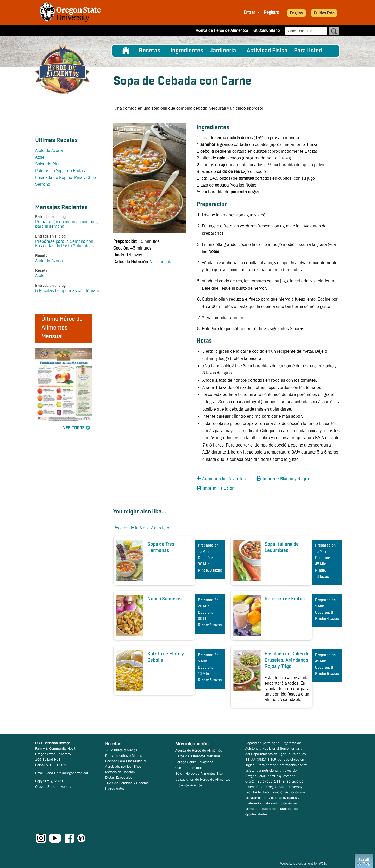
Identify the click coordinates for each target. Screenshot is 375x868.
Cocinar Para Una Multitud (126, 761)
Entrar (249, 12)
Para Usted (308, 51)
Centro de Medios (189, 768)
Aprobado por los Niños (123, 766)
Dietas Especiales (119, 777)
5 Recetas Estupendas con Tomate (67, 291)
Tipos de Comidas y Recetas (127, 783)
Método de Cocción (120, 772)
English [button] (296, 13)
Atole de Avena (49, 150)
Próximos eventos (189, 785)
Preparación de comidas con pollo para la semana (67, 224)
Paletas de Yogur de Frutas (60, 171)
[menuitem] (126, 51)
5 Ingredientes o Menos (124, 755)
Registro (271, 12)
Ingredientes (187, 51)
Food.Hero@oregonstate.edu (67, 773)
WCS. (323, 863)
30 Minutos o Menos (121, 750)
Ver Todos (74, 428)
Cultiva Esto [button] (324, 13)
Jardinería (223, 51)
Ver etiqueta (161, 262)
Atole (40, 157)
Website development (297, 863)
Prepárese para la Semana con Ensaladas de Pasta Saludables (64, 244)
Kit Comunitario (266, 30)
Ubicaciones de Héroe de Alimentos (203, 779)
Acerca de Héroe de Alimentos (222, 30)
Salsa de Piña (48, 164)
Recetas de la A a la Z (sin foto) (142, 528)
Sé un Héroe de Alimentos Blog (199, 773)
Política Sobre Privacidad (194, 762)
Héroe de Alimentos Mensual (198, 756)
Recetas (149, 51)
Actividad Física (267, 51)
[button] (225, 479)
